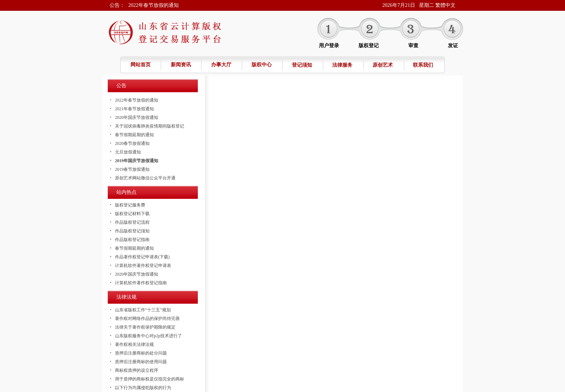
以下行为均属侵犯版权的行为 (143, 388)
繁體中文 (445, 5)
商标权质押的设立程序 (137, 370)
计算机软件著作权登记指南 (141, 283)
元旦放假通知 (128, 152)
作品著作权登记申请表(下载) (142, 257)
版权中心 (262, 65)
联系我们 (423, 65)
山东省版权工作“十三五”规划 (143, 310)
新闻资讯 (181, 65)
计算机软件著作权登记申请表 (143, 266)
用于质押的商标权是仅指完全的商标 (150, 379)
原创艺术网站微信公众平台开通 (145, 178)
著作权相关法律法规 (134, 344)
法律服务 (342, 65)
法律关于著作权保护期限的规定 (145, 327)
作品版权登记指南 (132, 240)
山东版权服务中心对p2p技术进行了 (148, 336)
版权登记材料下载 (132, 214)
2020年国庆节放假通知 (137, 117)
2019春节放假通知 (132, 169)
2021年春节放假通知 (134, 109)
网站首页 (141, 65)
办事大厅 (221, 65)
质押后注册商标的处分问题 (141, 353)
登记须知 (302, 65)
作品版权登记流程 (132, 222)
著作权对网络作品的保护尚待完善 (147, 318)
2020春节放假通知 (132, 143)
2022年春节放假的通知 (154, 5)
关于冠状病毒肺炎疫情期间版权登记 (150, 126)
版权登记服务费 (130, 205)
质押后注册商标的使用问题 (141, 362)
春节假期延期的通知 (134, 135)
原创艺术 (383, 65)
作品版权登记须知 (132, 231)
